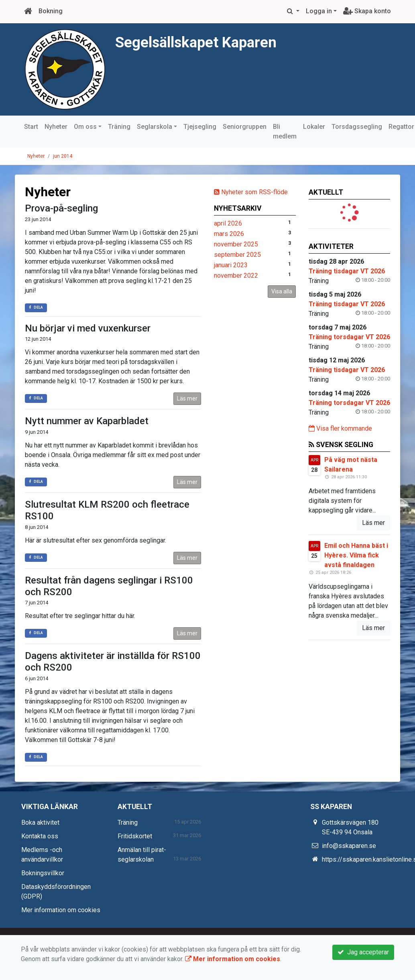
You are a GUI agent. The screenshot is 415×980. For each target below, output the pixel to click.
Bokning (51, 11)
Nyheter (56, 127)
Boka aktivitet (40, 822)
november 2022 (236, 275)
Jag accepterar (363, 952)
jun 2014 (63, 156)
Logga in (319, 11)
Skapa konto (367, 11)
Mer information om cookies (61, 910)
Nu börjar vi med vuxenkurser (88, 328)
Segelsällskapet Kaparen (207, 42)
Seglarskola (155, 127)
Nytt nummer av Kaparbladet (87, 421)
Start (31, 127)
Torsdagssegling (357, 127)
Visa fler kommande (340, 428)
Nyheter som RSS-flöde (251, 192)
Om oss (85, 127)
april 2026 (228, 223)
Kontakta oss (40, 836)
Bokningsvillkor (43, 873)
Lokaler (314, 127)
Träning (119, 127)
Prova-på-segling (61, 208)
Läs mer (187, 399)
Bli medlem (285, 131)
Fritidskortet (135, 836)
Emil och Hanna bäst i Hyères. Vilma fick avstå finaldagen (356, 555)
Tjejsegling (200, 127)
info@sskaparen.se (349, 846)
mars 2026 (229, 234)
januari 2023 (231, 265)
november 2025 (236, 244)
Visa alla (282, 291)
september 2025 (237, 255)
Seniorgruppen (245, 127)
